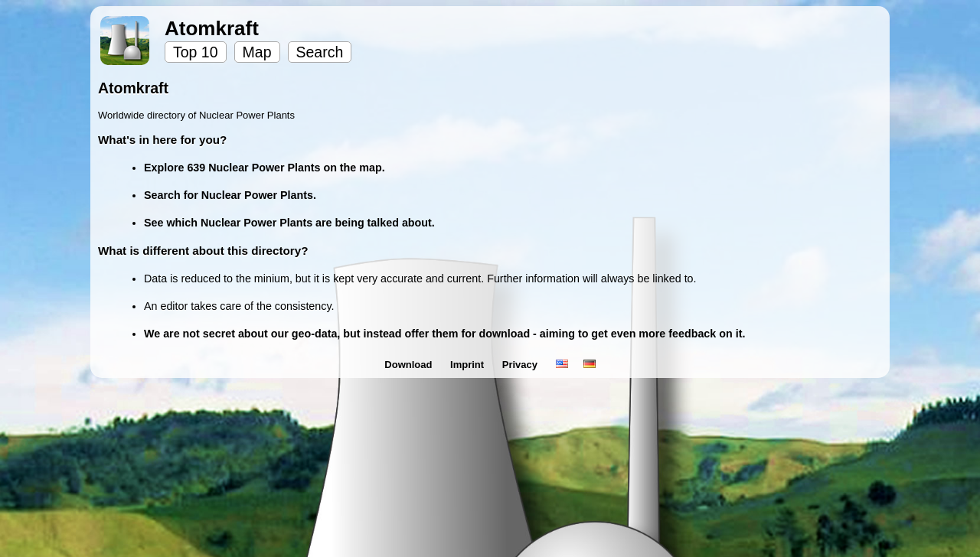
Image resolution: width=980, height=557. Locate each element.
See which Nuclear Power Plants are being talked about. (289, 223)
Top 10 (196, 52)
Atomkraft (212, 28)
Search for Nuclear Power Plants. (230, 195)
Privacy (521, 365)
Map (257, 52)
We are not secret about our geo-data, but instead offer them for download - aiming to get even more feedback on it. (444, 334)
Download (410, 365)
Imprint (469, 365)
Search (320, 52)
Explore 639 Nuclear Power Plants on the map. (265, 168)
